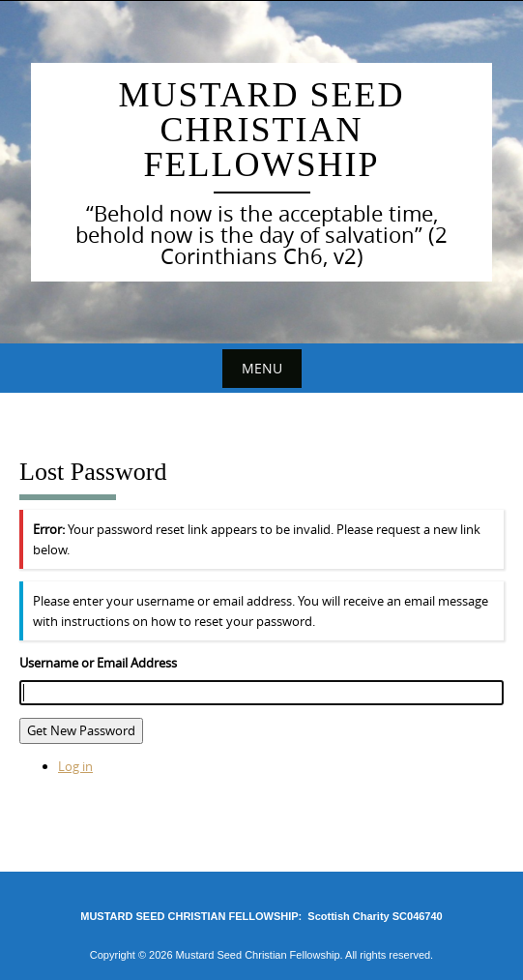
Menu (262, 368)
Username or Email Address (98, 663)
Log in (75, 766)
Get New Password (81, 730)
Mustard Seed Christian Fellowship (261, 130)
